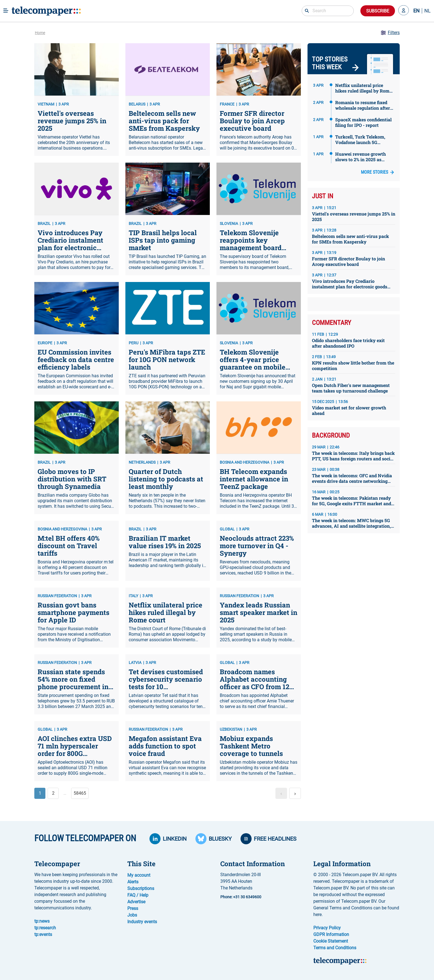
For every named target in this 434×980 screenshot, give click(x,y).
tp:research (45, 928)
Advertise (136, 902)
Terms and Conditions (335, 948)
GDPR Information (331, 934)
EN (416, 11)
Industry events (142, 922)
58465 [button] (80, 793)
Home (40, 33)
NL (427, 11)
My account (139, 875)
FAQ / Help (138, 895)
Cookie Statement (331, 941)
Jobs (132, 915)
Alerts (133, 882)
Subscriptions (141, 888)
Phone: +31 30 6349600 (241, 897)
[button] (404, 11)
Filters (390, 33)
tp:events (43, 934)
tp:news (42, 921)
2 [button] (53, 793)
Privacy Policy (327, 928)
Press (133, 908)
